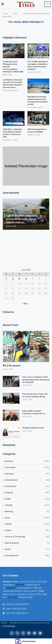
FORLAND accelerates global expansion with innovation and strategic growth (38, 101)
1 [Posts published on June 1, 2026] (6, 279)
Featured (27, 493)
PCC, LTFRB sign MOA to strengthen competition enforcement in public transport (38, 65)
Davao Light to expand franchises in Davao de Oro (34, 412)
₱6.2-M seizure (12, 366)
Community (27, 467)
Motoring (27, 512)
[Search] (48, 4)
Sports (27, 549)
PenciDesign (10, 626)
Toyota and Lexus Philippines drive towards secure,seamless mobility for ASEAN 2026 (13, 67)
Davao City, (13, 597)
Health (27, 499)
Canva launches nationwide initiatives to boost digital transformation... (22, 219)
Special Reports (27, 543)
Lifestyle (27, 505)
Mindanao (20, 585)
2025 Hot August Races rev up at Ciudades (37, 131)
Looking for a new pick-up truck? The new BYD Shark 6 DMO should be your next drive (13, 84)
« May (25, 304)
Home (5, 13)
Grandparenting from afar (33, 428)
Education (27, 474)
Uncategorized (27, 556)
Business (27, 461)
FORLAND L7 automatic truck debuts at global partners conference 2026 (12, 133)
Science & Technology (27, 537)
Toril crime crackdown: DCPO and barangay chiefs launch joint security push (36, 380)
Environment (27, 486)
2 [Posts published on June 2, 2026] (13, 279)
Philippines (11, 588)
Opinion (27, 524)
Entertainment (27, 480)
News (27, 518)
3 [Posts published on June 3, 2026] (19, 279)
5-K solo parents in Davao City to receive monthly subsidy (35, 395)
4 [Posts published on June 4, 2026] (26, 279)
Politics (27, 530)
